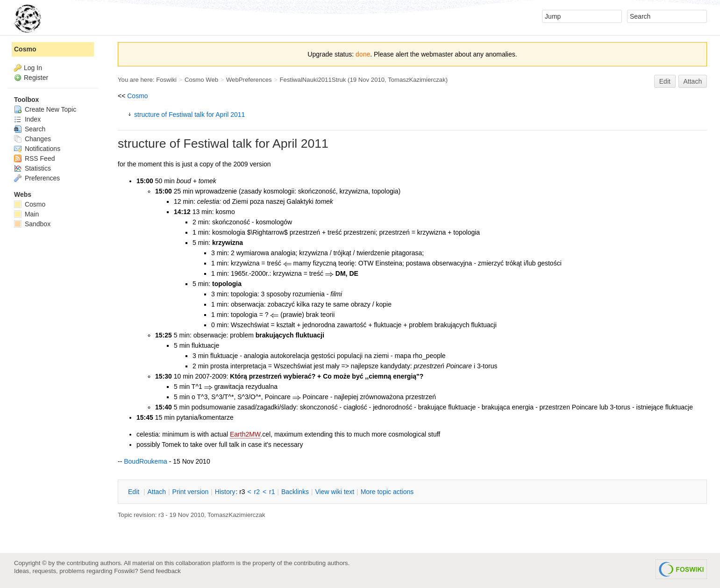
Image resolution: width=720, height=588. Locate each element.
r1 (272, 492)
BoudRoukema (146, 461)
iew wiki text (335, 492)
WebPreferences (249, 80)
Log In (33, 68)
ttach (157, 492)
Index (27, 119)
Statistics (32, 168)
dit (135, 492)
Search (30, 129)
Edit (665, 81)
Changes (32, 139)
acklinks (295, 492)
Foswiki (166, 80)
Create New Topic (45, 109)
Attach (693, 81)
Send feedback (160, 571)
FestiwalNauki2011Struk (313, 80)
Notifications (37, 149)
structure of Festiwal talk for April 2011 (189, 115)
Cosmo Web (201, 80)
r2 (257, 492)
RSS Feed (34, 158)
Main (26, 214)
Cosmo (137, 96)
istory (225, 492)
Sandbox (32, 224)
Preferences (37, 178)
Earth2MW (245, 434)
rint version (191, 492)
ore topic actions (387, 492)
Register (36, 78)
